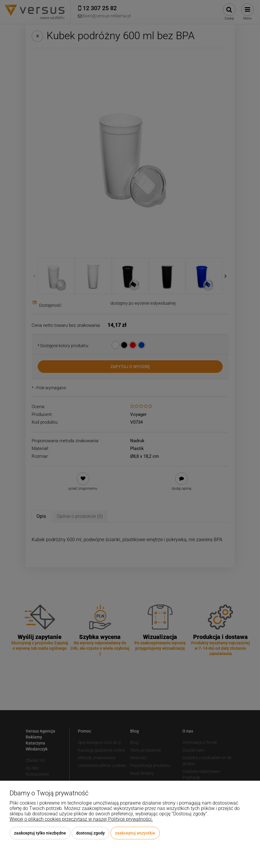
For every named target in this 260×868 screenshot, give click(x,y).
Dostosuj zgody (90, 833)
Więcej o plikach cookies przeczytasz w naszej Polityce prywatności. (81, 819)
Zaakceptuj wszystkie (135, 833)
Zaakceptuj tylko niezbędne (40, 833)
